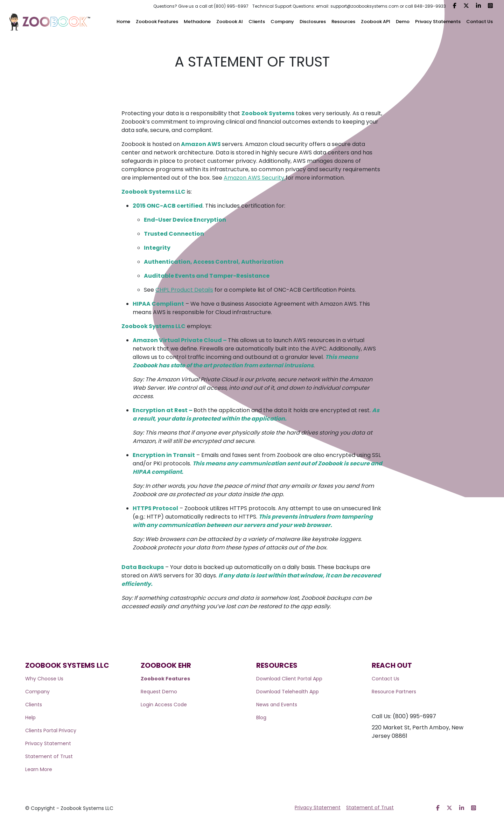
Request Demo (159, 692)
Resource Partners (394, 692)
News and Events (277, 705)
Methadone (197, 22)
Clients (257, 22)
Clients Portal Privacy (51, 730)
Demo (403, 22)
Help (30, 717)
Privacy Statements (438, 22)
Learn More (39, 769)
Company (282, 22)
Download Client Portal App (289, 679)
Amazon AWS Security (255, 178)
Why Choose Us (44, 679)
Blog (261, 717)
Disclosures (313, 22)
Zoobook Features (157, 22)
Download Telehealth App (288, 692)
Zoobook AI (230, 22)
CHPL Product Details (184, 290)
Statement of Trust (49, 756)
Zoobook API (376, 22)
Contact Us (479, 22)
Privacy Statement (48, 743)
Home (123, 22)
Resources (343, 22)
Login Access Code (164, 705)
